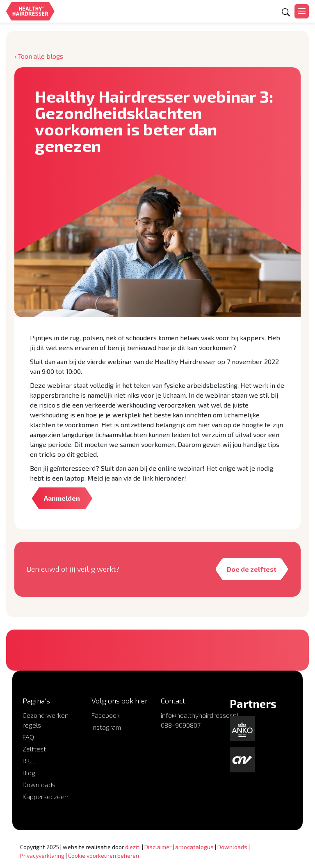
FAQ (28, 737)
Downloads (39, 784)
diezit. (133, 847)
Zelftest (34, 749)
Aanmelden (62, 498)
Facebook (106, 715)
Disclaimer (158, 847)
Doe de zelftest (251, 569)
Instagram (106, 727)
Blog (29, 773)
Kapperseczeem (46, 796)
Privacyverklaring (42, 855)
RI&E (29, 761)
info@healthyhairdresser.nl (200, 715)
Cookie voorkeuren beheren (104, 855)
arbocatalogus (194, 847)
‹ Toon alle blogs (39, 56)
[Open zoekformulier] (286, 13)
